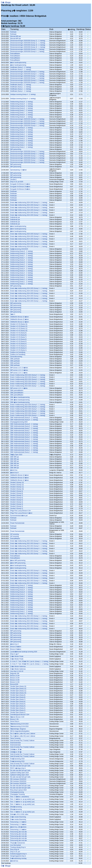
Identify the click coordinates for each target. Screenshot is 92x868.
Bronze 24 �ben (16, 649)
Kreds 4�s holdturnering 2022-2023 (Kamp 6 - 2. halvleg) (29, 571)
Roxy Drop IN (15, 849)
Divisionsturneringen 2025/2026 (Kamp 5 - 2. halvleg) (27, 119)
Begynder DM (15, 673)
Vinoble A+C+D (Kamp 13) (19, 324)
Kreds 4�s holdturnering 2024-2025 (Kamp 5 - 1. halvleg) (29, 241)
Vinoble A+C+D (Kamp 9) (18, 333)
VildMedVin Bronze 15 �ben (20, 319)
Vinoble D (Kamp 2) (17, 506)
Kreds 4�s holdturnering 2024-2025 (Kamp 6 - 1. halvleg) (29, 236)
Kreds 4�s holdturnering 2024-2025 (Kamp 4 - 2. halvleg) (29, 244)
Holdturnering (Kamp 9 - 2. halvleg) (22, 102)
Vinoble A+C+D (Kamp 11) (19, 328)
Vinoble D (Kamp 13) (17, 483)
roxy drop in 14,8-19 (17, 671)
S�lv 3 (13, 314)
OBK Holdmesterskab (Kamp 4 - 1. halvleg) (24, 439)
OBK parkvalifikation (17, 391)
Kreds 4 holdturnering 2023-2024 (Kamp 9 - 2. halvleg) (28, 375)
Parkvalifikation (15, 54)
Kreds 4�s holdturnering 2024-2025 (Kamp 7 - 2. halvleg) (29, 213)
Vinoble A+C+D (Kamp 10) (19, 331)
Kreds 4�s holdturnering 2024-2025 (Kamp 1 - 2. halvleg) (29, 298)
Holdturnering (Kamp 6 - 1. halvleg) (22, 117)
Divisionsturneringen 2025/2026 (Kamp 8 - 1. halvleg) (27, 74)
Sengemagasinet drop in (18, 856)
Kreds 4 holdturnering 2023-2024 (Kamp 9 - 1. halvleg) (28, 377)
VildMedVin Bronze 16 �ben (20, 317)
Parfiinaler (14, 191)
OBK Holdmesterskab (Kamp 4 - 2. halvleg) (24, 437)
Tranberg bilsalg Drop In (18, 847)
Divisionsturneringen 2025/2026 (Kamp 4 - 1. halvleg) (27, 126)
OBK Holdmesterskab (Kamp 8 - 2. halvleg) (24, 424)
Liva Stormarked (16, 845)
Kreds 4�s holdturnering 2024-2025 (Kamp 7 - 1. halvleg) (29, 215)
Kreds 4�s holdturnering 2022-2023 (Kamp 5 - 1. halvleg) (29, 583)
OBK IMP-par (15, 457)
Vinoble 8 (13, 180)
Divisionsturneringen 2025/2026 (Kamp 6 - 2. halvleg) (27, 80)
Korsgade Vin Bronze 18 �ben (20, 189)
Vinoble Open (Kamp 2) (18, 710)
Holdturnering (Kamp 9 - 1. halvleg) (22, 104)
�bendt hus (14, 861)
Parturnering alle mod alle (19, 832)
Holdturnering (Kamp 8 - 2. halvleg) (22, 106)
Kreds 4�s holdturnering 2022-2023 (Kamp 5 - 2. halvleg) (29, 576)
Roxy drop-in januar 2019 (18, 790)
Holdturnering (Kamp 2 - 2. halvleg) (22, 141)
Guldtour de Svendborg (18, 352)
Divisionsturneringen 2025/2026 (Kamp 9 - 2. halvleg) (27, 49)
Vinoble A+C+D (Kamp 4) (18, 344)
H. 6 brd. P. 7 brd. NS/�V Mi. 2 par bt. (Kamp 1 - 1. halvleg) (29, 664)
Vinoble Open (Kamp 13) (18, 686)
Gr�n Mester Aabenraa (18, 666)
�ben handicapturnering (18, 63)
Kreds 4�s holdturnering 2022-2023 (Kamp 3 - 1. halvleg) (29, 619)
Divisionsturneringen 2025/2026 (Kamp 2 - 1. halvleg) (27, 158)
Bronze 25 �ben (16, 647)
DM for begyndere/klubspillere (20, 731)
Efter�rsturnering (16, 807)
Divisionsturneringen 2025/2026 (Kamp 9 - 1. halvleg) (27, 51)
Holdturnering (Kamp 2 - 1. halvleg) (22, 143)
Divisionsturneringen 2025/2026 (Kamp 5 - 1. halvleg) (27, 121)
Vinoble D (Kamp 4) (17, 502)
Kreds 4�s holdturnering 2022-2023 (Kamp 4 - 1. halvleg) (29, 581)
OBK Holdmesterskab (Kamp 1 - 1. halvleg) (24, 452)
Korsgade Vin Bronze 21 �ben (20, 184)
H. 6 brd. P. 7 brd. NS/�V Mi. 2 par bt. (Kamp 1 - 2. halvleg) (29, 661)
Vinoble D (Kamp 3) (17, 504)
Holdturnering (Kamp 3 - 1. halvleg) (22, 139)
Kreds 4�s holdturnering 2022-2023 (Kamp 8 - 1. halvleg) (29, 549)
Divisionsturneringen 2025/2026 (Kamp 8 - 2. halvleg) (27, 72)
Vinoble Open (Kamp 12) (18, 689)
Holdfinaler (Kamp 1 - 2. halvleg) (21, 87)
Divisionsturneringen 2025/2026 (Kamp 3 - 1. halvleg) (27, 154)
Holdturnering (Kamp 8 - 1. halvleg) (22, 108)
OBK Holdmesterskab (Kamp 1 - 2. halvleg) (24, 450)
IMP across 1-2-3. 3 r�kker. (19, 368)
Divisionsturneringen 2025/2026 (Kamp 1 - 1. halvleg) (27, 162)
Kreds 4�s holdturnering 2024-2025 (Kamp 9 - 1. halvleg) (29, 205)
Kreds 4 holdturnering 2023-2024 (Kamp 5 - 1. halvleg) (28, 411)
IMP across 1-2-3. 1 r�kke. (19, 373)
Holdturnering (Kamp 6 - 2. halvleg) (22, 115)
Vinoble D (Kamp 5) (17, 500)
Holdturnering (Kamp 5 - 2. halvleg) (22, 128)
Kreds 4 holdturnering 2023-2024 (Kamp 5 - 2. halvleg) (28, 409)
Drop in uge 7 (15, 654)
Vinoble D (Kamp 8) (17, 493)
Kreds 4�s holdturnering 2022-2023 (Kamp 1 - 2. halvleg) (29, 626)
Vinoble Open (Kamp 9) (18, 695)
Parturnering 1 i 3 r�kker (18, 822)
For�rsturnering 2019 (17, 759)
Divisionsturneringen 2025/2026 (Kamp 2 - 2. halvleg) (27, 156)
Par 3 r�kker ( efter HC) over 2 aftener (23, 734)
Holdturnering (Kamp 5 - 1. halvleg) (22, 130)
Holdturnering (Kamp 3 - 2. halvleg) (22, 136)
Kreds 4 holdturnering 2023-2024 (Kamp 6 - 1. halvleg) (28, 407)
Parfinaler (13, 32)
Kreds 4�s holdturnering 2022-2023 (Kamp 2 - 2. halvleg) (29, 621)
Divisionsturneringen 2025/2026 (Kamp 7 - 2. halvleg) (27, 76)
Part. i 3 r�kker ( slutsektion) (20, 797)
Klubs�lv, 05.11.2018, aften (19, 814)
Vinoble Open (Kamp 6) (18, 702)
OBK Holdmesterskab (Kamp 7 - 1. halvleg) (24, 431)
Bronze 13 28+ (15, 680)
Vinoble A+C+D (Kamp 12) (19, 326)
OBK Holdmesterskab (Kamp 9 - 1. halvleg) (24, 420)
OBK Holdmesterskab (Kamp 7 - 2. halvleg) (24, 428)
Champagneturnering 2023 (19, 422)
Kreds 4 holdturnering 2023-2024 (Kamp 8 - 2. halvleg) (28, 379)
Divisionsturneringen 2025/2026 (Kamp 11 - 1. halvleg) (28, 43)
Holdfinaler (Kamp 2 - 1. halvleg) (21, 69)
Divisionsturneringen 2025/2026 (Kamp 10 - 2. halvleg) (28, 45)
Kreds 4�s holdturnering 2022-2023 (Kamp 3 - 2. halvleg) (29, 616)
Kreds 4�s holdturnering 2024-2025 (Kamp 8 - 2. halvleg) (29, 208)
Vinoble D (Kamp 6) (17, 498)
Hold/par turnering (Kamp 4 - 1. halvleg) (23, 99)
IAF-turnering (14, 534)
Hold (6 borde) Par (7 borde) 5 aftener (22, 741)
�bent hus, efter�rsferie (18, 827)
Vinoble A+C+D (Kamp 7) (18, 337)
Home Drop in (15, 721)
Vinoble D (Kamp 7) (17, 496)
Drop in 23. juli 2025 (17, 182)
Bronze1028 (14, 684)
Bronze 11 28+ (15, 682)
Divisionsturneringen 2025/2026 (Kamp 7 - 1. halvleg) (27, 78)
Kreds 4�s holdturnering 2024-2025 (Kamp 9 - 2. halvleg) (29, 202)
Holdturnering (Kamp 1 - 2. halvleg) (22, 145)
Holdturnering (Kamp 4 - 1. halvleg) (22, 134)
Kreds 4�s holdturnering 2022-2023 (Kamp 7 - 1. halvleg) (29, 554)
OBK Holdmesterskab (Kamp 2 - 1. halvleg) (24, 448)
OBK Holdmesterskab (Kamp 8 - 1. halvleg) (24, 426)
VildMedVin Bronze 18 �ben (20, 475)
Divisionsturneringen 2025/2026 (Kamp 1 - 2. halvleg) (27, 160)
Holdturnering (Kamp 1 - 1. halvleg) (22, 147)
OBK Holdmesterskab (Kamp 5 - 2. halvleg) (24, 433)
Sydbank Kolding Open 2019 (19, 773)
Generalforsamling (16, 357)
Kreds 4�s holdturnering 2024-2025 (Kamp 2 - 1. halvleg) (29, 296)
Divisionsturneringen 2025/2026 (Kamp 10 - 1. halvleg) (28, 47)
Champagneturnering (17, 792)
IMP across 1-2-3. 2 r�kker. (19, 370)
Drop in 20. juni (15, 852)
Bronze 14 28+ (15, 678)
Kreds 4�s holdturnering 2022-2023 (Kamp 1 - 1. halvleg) (29, 629)
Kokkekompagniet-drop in (18, 854)
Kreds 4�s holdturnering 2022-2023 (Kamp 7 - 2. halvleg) (29, 551)
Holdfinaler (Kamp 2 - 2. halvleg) (21, 67)
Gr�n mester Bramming (18, 817)
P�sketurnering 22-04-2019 (19, 724)
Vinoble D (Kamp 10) (17, 489)
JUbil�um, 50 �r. (16, 749)
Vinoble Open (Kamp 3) (18, 708)
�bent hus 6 (14, 473)
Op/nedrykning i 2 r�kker (18, 170)
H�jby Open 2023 (16, 455)
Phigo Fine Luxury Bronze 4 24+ (21, 511)
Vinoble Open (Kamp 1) (18, 712)
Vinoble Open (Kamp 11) (18, 691)
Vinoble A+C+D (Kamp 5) (18, 341)
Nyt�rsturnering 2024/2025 (19, 249)
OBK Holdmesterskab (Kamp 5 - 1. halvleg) (24, 435)
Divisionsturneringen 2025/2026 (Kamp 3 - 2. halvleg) (27, 152)
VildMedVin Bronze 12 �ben (20, 322)
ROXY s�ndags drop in (18, 768)
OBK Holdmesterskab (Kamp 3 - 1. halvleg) (24, 444)
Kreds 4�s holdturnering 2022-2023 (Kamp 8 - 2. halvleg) (29, 546)
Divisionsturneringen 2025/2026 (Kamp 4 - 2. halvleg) (27, 123)
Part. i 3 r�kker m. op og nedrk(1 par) (22, 799)
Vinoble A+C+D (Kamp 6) (18, 339)
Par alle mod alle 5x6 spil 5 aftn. (20, 766)
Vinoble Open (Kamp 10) (18, 693)
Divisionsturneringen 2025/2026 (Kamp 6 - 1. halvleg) (27, 82)
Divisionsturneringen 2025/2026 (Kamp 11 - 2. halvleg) (28, 41)
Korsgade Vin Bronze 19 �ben (20, 187)
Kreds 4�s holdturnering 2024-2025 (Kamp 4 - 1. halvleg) (29, 246)
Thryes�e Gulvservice (18, 843)
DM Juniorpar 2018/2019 (18, 779)
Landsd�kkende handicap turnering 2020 (24, 652)
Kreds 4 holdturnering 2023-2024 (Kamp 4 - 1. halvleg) (28, 415)
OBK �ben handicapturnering (20, 397)
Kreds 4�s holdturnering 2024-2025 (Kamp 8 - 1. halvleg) (29, 210)
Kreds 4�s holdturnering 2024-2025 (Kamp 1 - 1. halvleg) (29, 301)
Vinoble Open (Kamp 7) (18, 699)
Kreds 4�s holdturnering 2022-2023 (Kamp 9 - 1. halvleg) (29, 543)
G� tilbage (6, 2)
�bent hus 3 (14, 644)
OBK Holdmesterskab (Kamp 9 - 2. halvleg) (24, 418)
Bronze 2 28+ (15, 719)
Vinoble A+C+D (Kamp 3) (18, 346)
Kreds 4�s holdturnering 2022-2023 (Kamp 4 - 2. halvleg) (29, 578)
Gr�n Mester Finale (17, 656)
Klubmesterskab (15, 743)
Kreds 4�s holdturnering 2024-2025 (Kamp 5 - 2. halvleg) (29, 239)
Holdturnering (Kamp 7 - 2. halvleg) (22, 110)
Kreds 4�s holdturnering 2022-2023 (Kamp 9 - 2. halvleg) (29, 541)
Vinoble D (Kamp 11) (17, 487)
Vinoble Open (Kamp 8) (18, 697)
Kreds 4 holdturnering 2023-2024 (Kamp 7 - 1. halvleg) (28, 386)
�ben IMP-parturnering (18, 560)
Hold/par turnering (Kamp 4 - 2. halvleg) (23, 94)
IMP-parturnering (16, 149)
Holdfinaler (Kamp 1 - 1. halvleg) (21, 85)
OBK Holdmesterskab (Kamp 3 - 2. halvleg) (24, 441)
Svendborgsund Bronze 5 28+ (20, 715)
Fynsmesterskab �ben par (19, 516)
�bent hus (14, 470)
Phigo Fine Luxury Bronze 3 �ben (21, 513)
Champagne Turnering (17, 794)
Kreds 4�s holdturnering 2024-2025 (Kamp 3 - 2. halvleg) (29, 288)
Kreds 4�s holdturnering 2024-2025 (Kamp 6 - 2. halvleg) (29, 234)
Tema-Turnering (15, 738)
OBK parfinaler (15, 359)
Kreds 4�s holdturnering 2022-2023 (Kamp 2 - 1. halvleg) (29, 624)
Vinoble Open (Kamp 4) (18, 706)
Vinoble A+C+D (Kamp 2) (18, 348)
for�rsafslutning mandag (18, 858)
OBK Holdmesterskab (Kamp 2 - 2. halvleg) (24, 446)
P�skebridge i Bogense (18, 729)
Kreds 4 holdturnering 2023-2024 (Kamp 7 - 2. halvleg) (28, 384)
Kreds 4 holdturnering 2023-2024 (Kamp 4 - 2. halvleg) (28, 413)
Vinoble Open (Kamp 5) (18, 704)
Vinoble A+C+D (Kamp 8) (18, 335)
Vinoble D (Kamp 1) (17, 508)
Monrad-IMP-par (16, 36)
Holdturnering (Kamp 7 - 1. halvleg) (22, 113)
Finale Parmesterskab (17, 523)
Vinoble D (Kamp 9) (17, 491)
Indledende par (15, 217)
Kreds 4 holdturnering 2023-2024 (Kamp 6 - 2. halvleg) (28, 405)
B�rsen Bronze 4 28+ (17, 717)
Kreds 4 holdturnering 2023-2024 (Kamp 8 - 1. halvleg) (28, 382)
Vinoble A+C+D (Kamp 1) (18, 350)
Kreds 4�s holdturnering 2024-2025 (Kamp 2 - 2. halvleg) (29, 293)
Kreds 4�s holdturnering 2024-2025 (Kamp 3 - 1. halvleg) (29, 291)
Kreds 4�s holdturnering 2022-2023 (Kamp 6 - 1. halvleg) (29, 573)
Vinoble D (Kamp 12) (17, 485)
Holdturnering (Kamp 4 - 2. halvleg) (22, 132)
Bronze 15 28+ (15, 676)
